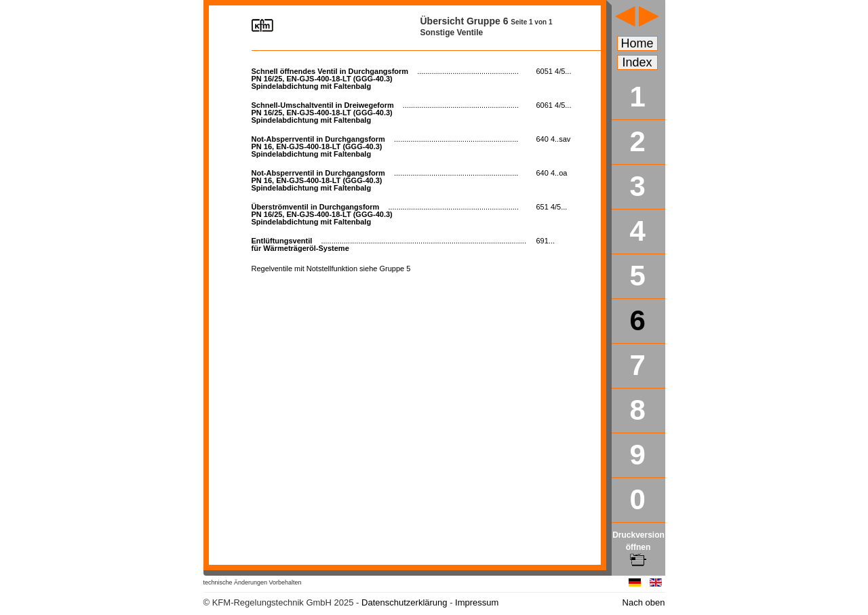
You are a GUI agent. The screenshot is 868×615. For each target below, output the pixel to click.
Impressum (477, 602)
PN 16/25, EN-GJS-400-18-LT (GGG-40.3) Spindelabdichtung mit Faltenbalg (385, 79)
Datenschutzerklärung (404, 602)
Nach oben (644, 602)
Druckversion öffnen (638, 547)
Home (637, 43)
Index (637, 62)
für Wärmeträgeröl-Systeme (389, 244)
